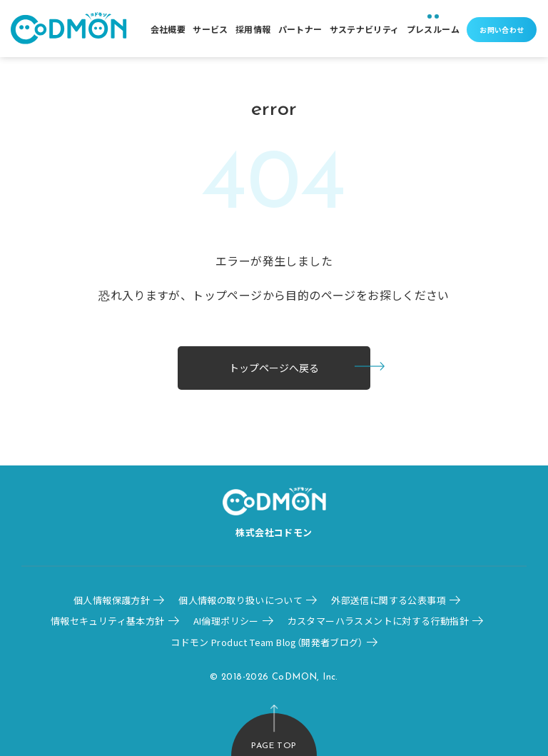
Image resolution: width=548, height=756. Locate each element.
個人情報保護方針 (112, 600)
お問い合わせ (502, 30)
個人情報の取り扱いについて (240, 600)
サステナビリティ (365, 29)
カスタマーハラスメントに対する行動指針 (378, 621)
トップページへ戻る (274, 368)
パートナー (300, 29)
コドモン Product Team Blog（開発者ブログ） (267, 642)
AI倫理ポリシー (226, 621)
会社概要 (168, 29)
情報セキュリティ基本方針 (108, 621)
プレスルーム (433, 29)
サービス (210, 29)
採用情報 (253, 29)
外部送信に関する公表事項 (389, 600)
